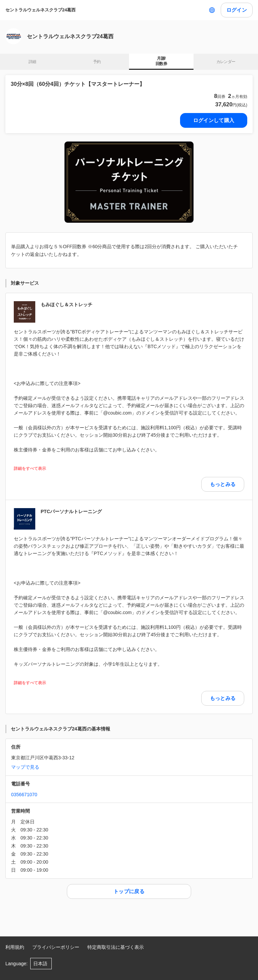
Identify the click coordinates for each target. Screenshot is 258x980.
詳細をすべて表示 (30, 469)
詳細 (32, 62)
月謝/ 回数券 (161, 61)
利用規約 (15, 947)
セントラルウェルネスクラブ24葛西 (40, 10)
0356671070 (24, 795)
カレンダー (226, 62)
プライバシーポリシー (56, 947)
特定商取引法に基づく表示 (116, 947)
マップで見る (25, 767)
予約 (97, 62)
